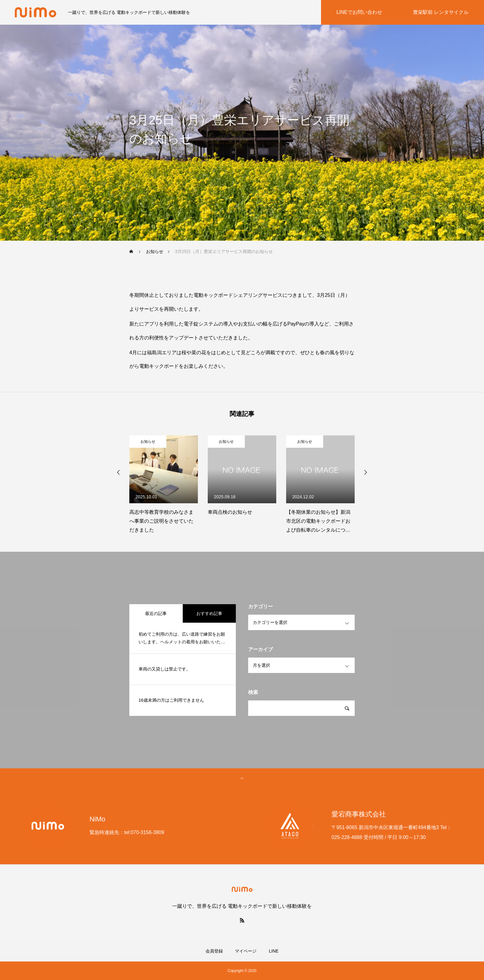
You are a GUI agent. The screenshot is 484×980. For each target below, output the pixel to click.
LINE (274, 951)
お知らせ (148, 442)
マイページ (246, 951)
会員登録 (214, 951)
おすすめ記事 (209, 613)
